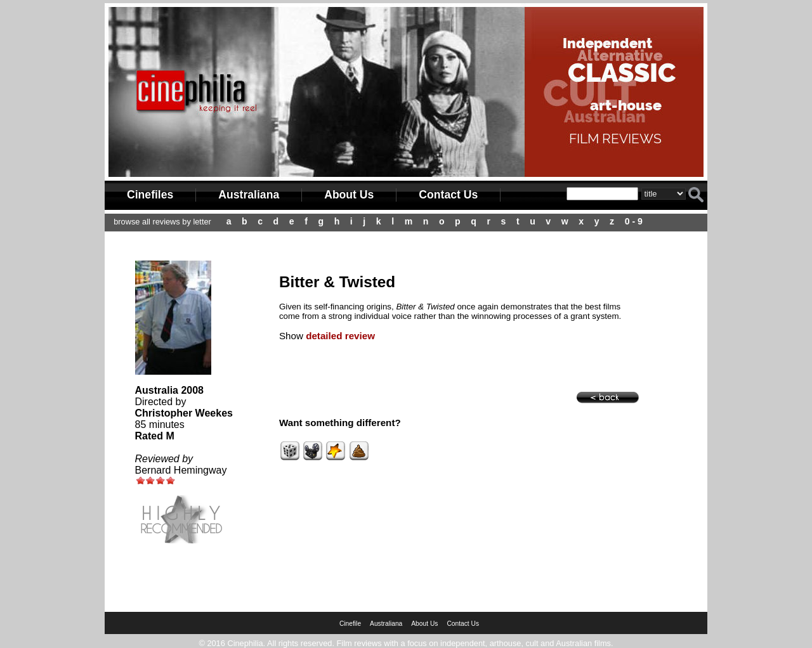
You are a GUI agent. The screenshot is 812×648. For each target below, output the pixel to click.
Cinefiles (150, 195)
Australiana (249, 195)
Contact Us (448, 195)
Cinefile (350, 624)
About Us (349, 195)
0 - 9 (634, 221)
